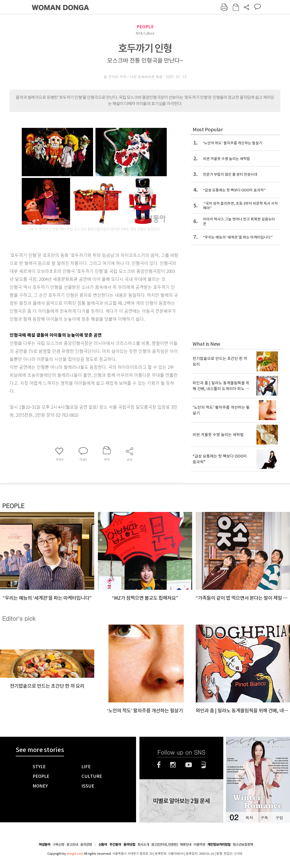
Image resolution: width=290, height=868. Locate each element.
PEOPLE (145, 27)
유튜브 (189, 765)
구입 (279, 818)
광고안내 (72, 845)
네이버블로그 (204, 765)
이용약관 (199, 845)
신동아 (103, 845)
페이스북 (159, 765)
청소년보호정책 (243, 845)
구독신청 (58, 845)
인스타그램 (173, 765)
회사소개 (143, 845)
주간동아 (115, 845)
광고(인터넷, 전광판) (164, 845)
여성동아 (44, 845)
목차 (249, 818)
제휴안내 (186, 845)
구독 (264, 818)
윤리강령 (86, 845)
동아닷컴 (129, 845)
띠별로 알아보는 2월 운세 (181, 801)
